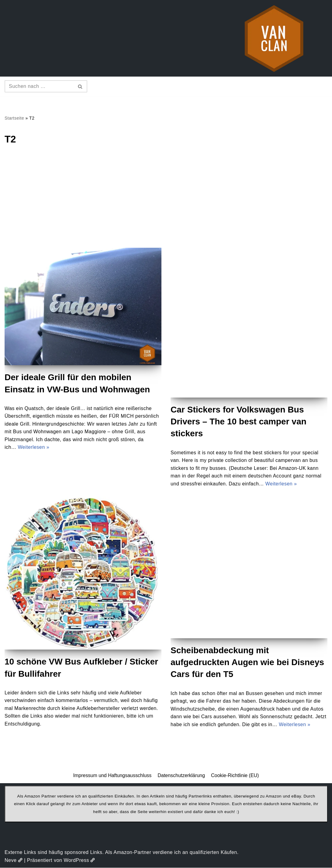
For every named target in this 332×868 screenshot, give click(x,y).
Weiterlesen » (34, 447)
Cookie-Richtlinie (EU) (235, 776)
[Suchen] (39, 86)
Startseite (14, 118)
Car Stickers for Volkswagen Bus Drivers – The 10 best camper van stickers (238, 421)
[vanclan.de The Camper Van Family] (274, 38)
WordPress (79, 861)
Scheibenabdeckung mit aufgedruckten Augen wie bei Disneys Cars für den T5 (247, 663)
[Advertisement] (166, 202)
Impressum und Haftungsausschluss (112, 776)
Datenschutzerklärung (181, 776)
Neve (14, 861)
